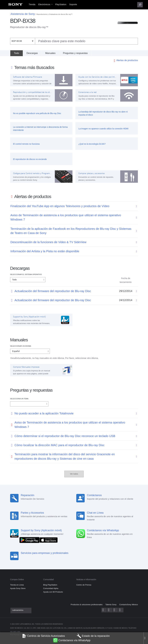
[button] (140, 5)
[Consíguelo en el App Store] (49, 540)
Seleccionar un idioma (21, 346)
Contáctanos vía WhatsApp (72, 640)
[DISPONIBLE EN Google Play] (30, 540)
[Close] (146, 638)
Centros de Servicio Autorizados (43, 636)
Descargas (32, 53)
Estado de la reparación (93, 636)
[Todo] (16, 53)
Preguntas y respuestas (75, 53)
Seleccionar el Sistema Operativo (26, 274)
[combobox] (74, 41)
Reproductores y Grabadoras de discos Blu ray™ (54, 14)
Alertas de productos (127, 60)
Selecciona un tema (19, 399)
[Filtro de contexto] (23, 41)
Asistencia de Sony (23, 14)
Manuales (50, 53)
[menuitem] (15, 5)
